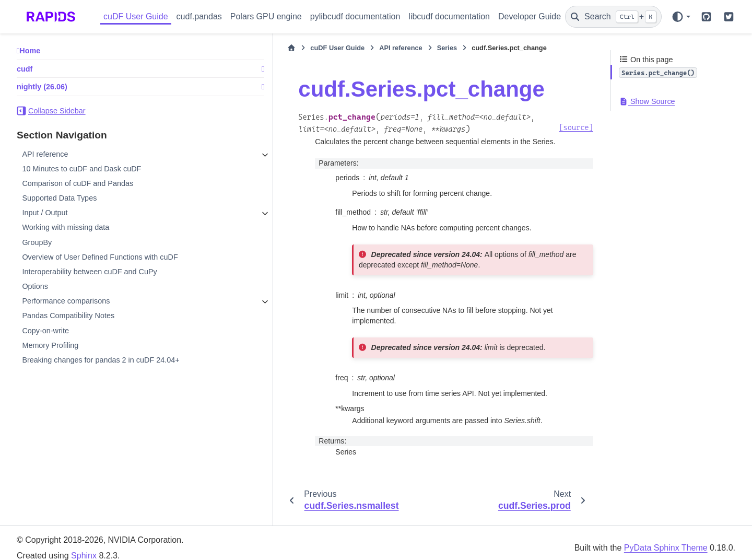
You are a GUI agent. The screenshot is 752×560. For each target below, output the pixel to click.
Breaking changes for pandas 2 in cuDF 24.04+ (101, 360)
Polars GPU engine (266, 16)
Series (366, 48)
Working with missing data (66, 227)
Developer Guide (530, 16)
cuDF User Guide (136, 16)
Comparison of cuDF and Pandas (78, 183)
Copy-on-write (45, 331)
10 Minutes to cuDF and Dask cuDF (81, 169)
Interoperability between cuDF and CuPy (89, 272)
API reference (45, 154)
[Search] (613, 17)
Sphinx (84, 546)
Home (30, 51)
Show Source (647, 101)
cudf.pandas (199, 16)
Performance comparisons (66, 301)
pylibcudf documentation (355, 16)
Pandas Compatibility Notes (68, 316)
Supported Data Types (59, 198)
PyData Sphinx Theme (666, 538)
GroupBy (37, 242)
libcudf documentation (449, 16)
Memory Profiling (50, 345)
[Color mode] (681, 17)
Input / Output (45, 213)
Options (35, 286)
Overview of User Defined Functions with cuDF (100, 257)
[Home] (210, 48)
